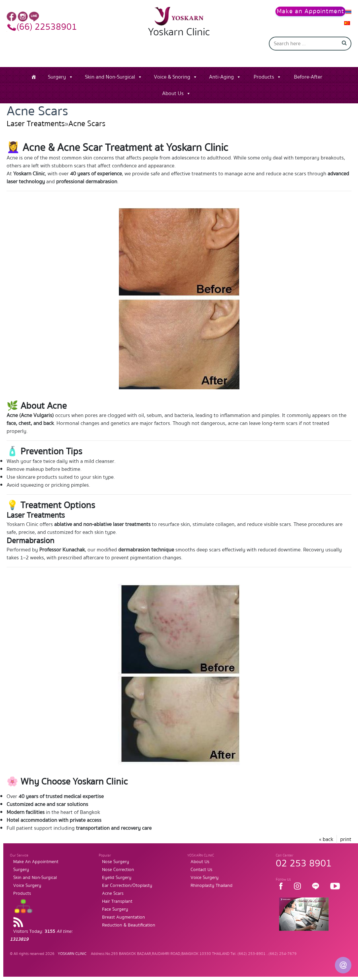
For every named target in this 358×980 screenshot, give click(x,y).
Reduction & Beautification (129, 925)
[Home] (34, 77)
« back (326, 839)
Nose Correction (118, 870)
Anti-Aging (221, 77)
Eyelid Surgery (117, 878)
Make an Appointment (310, 11)
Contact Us (201, 870)
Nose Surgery (116, 862)
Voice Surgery (27, 886)
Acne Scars (87, 124)
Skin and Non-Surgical (110, 77)
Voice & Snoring (172, 77)
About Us (173, 93)
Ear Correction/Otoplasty (127, 886)
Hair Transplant (117, 901)
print (346, 839)
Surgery (57, 77)
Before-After (308, 77)
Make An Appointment (36, 862)
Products (264, 77)
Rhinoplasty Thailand (212, 886)
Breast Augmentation (124, 917)
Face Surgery (115, 909)
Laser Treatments (36, 124)
